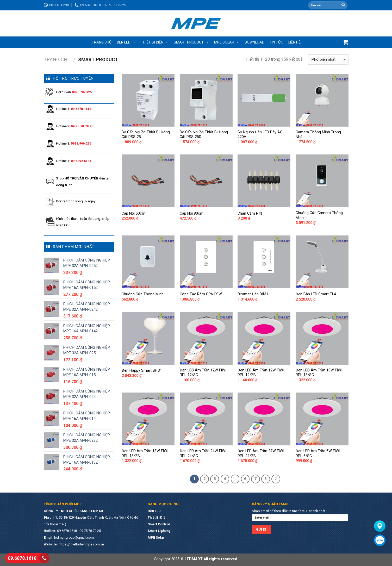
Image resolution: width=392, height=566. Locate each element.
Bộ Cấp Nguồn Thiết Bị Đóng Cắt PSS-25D (204, 135)
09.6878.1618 (22, 558)
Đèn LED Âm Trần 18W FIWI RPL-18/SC (319, 373)
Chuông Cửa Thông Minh (143, 294)
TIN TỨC (276, 42)
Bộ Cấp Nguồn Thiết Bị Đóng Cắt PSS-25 (146, 135)
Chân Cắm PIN (250, 213)
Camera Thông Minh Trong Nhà (318, 135)
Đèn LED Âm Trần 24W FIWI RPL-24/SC (203, 453)
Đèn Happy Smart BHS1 (142, 371)
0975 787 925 (82, 92)
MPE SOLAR (227, 42)
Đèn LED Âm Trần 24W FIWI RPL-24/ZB (261, 453)
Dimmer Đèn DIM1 (253, 294)
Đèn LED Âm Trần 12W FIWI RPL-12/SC (203, 373)
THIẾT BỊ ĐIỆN (155, 42)
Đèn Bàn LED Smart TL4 (316, 294)
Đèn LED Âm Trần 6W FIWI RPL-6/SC (318, 453)
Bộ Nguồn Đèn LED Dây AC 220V (260, 135)
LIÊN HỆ (294, 42)
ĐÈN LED (126, 42)
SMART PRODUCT (191, 42)
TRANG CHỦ (102, 42)
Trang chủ (57, 60)
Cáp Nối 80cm (192, 213)
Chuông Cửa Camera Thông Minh (319, 215)
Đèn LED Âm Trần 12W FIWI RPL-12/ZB (261, 373)
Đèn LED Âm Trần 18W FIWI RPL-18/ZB (145, 453)
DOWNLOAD (254, 42)
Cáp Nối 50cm (133, 213)
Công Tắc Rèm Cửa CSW (201, 294)
